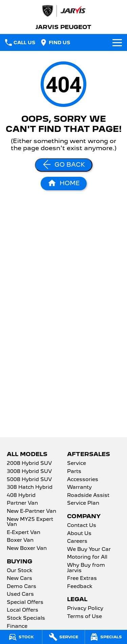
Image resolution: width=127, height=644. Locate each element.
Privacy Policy (85, 609)
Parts (74, 472)
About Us (79, 534)
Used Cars (20, 594)
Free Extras (82, 579)
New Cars (19, 579)
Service (77, 464)
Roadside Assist (88, 496)
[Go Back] (64, 165)
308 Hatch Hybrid (30, 487)
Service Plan (83, 503)
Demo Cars (22, 587)
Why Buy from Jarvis (86, 568)
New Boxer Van (27, 549)
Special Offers (25, 603)
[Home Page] (64, 184)
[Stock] (21, 637)
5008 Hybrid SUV (29, 480)
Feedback (80, 587)
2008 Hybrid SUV (29, 464)
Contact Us (82, 526)
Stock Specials (26, 618)
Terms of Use (84, 617)
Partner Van (22, 503)
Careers (77, 541)
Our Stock (20, 571)
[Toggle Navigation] (117, 43)
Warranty (79, 487)
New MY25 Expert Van (30, 522)
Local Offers (23, 610)
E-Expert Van (24, 533)
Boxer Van (20, 540)
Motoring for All (87, 557)
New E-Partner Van (31, 511)
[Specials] (106, 637)
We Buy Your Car (89, 550)
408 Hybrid (21, 496)
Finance (17, 626)
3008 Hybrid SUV (29, 472)
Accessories (83, 480)
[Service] (63, 637)
